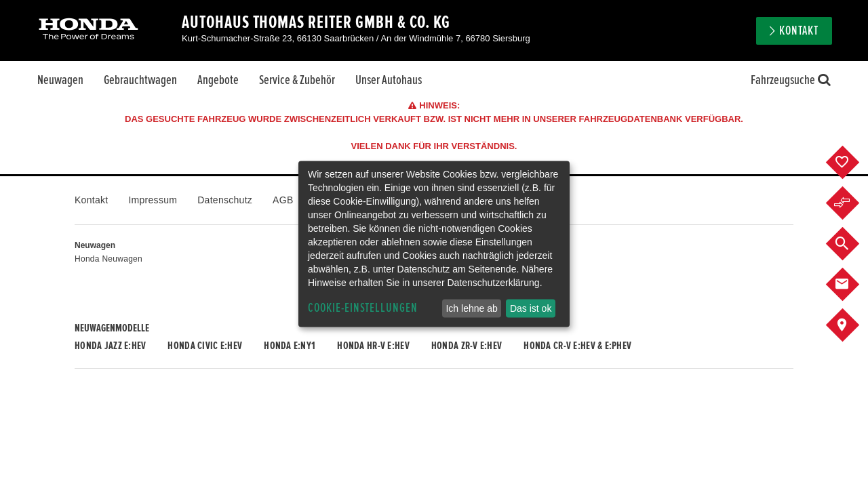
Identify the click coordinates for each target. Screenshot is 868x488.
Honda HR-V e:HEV (373, 346)
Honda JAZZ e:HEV (110, 346)
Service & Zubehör (297, 80)
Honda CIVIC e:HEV (205, 346)
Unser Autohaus (389, 80)
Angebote (218, 80)
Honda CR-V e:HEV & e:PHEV (577, 346)
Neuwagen (60, 80)
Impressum (153, 200)
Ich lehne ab (471, 308)
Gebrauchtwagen (140, 80)
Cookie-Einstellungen (363, 308)
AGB (283, 200)
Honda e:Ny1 (290, 346)
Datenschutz (225, 200)
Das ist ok (531, 308)
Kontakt (799, 31)
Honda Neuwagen (108, 259)
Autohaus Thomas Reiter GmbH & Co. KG (316, 22)
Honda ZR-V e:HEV (467, 346)
